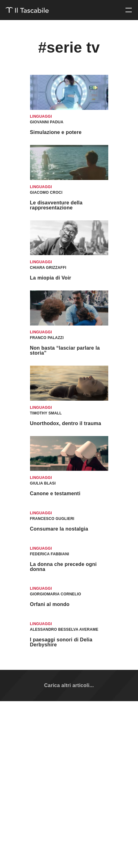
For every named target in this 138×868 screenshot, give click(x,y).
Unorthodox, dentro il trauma (66, 423)
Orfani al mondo (50, 604)
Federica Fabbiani (50, 554)
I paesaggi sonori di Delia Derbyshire (61, 642)
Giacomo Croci (46, 193)
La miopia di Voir (51, 278)
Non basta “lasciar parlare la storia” (65, 350)
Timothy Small (46, 413)
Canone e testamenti (55, 493)
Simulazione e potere (56, 132)
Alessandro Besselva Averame (64, 629)
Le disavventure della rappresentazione (56, 205)
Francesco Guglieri (52, 519)
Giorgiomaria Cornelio (56, 594)
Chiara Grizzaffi (48, 268)
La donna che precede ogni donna (64, 567)
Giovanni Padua (47, 122)
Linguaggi (41, 116)
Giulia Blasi (43, 483)
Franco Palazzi (47, 338)
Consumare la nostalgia (59, 529)
